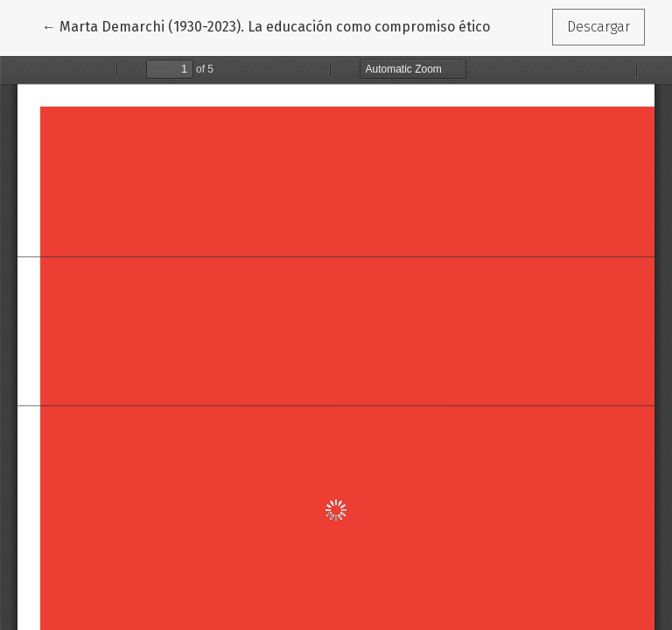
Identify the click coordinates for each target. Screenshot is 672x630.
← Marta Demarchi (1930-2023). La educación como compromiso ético (266, 25)
